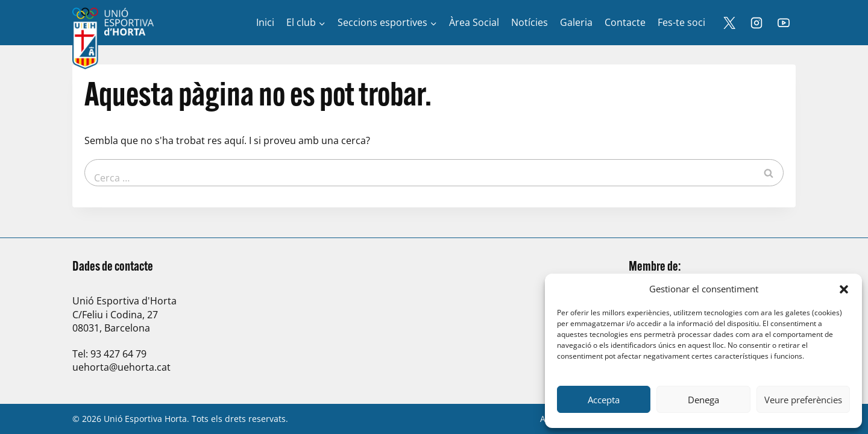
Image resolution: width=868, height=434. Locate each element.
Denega (703, 400)
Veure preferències (803, 400)
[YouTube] (784, 23)
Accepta (604, 400)
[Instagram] (756, 23)
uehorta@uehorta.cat (121, 367)
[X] (729, 23)
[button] (844, 289)
